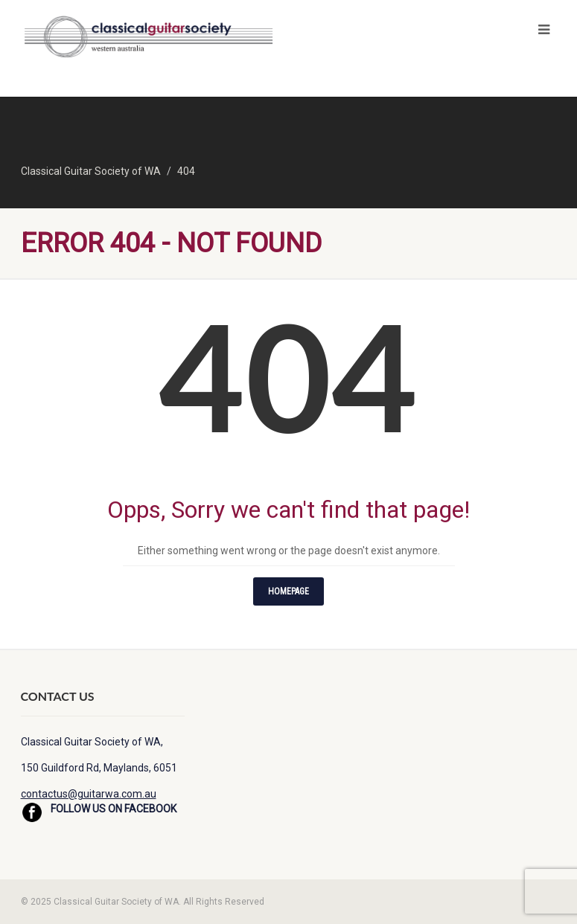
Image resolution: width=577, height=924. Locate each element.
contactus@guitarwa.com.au (89, 794)
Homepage (288, 591)
